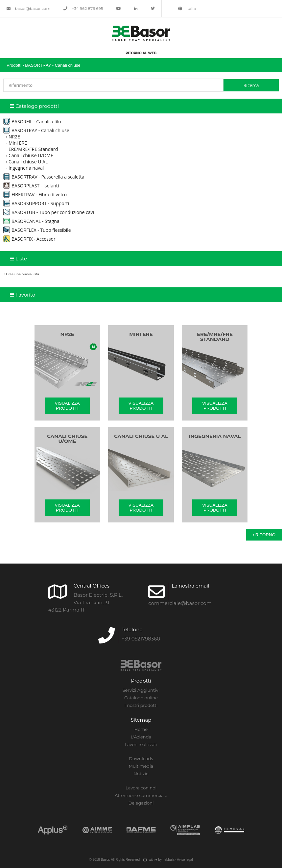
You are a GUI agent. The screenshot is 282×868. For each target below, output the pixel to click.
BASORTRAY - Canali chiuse (53, 65)
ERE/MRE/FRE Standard (33, 149)
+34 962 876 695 (83, 8)
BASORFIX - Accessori (30, 239)
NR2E (14, 137)
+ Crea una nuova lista (21, 274)
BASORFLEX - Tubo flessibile (37, 230)
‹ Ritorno (264, 535)
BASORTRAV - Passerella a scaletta (44, 177)
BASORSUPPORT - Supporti (36, 203)
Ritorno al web (141, 53)
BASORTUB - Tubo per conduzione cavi (49, 212)
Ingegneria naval (26, 168)
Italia (187, 8)
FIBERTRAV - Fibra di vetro (35, 194)
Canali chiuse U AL (28, 162)
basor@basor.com (28, 8)
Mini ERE (18, 143)
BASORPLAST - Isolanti (31, 186)
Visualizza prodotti (67, 406)
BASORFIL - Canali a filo (32, 121)
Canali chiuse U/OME (31, 155)
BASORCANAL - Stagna (31, 221)
